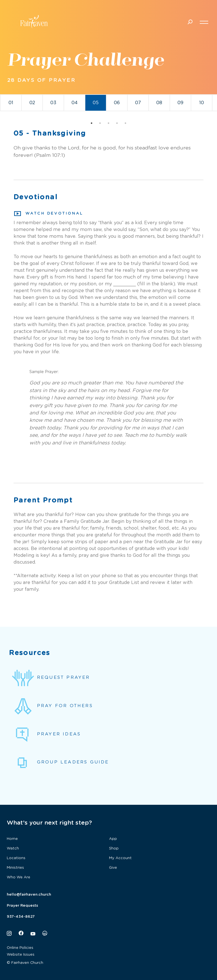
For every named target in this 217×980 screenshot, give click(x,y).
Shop (114, 849)
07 (138, 103)
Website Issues (21, 955)
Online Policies (20, 948)
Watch (13, 849)
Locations (16, 858)
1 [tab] (92, 123)
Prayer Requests (22, 906)
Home (12, 839)
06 (117, 103)
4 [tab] (117, 123)
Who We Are (19, 877)
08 (159, 103)
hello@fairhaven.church (29, 895)
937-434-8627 (21, 917)
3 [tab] (108, 123)
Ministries (15, 868)
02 (32, 103)
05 (96, 103)
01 (11, 103)
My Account (120, 858)
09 (180, 103)
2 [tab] (100, 123)
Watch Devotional (49, 214)
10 (202, 103)
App (113, 839)
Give (113, 868)
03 (53, 103)
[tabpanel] (11, 103)
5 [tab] (125, 123)
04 (75, 103)
